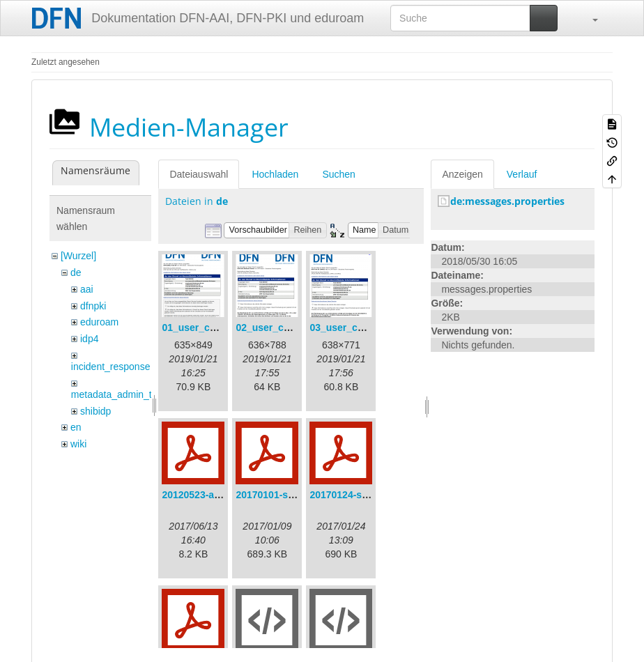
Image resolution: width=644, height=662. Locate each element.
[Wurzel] (78, 256)
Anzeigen (462, 174)
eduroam (99, 322)
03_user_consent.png (360, 328)
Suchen (338, 174)
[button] (588, 18)
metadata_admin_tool (118, 394)
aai (87, 289)
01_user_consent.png (212, 328)
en (76, 427)
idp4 (89, 339)
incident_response (111, 367)
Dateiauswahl (199, 174)
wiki (78, 444)
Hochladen (275, 174)
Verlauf (522, 174)
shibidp (95, 411)
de (76, 272)
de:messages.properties (507, 201)
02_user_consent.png (286, 328)
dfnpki (93, 306)
